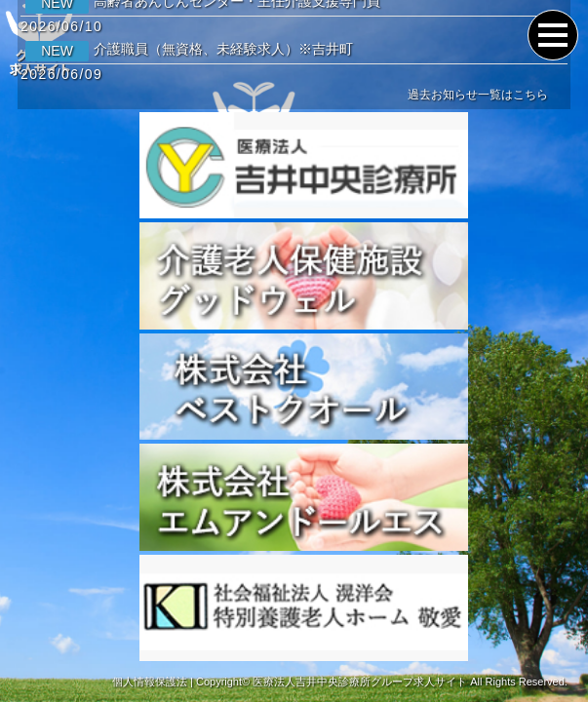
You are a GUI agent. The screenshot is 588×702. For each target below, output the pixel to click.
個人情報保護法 (150, 682)
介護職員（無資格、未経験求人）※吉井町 (189, 49)
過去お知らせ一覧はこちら (478, 95)
